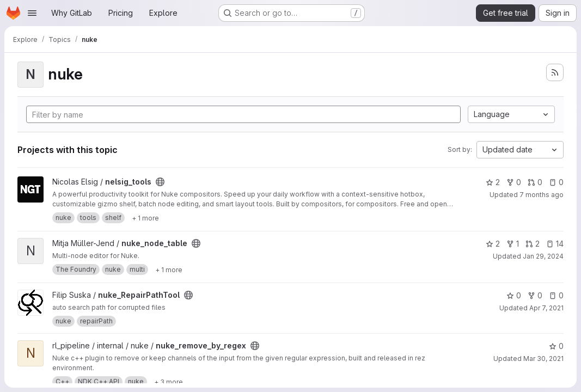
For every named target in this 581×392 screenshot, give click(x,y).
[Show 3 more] (169, 382)
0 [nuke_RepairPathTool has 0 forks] (535, 295)
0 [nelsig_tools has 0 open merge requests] (535, 182)
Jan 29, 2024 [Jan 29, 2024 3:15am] (543, 256)
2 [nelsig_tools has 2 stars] (493, 182)
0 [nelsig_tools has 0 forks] (514, 182)
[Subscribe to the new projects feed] (555, 72)
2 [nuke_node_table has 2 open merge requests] (533, 244)
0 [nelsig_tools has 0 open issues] (556, 182)
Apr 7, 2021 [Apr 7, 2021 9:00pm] (546, 308)
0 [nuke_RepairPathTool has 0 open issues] (556, 295)
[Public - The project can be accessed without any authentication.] (160, 182)
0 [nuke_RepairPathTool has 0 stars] (514, 295)
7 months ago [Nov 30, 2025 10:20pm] (542, 195)
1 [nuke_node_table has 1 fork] (513, 244)
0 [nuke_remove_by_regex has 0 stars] (556, 346)
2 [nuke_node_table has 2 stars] (493, 244)
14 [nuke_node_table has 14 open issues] (555, 244)
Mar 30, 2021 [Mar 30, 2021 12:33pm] (543, 359)
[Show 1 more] (145, 218)
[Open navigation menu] (32, 13)
